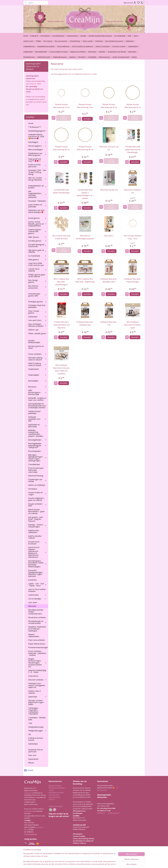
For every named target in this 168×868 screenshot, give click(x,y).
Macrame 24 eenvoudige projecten (85, 237)
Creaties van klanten (56, 806)
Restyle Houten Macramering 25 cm (133, 106)
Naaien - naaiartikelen (34, 635)
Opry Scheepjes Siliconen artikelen (37, 325)
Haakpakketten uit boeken (37, 187)
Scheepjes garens (37, 302)
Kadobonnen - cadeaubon (34, 531)
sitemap (90, 864)
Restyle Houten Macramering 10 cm (61, 106)
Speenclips (132, 52)
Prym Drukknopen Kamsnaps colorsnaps (36, 470)
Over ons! (32, 755)
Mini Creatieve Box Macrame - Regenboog (85, 280)
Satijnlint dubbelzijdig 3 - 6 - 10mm (37, 671)
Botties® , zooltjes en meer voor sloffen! (37, 399)
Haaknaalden (133, 46)
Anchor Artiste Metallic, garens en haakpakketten (37, 224)
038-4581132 (28, 793)
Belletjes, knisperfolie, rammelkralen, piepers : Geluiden (36, 433)
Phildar (38, 41)
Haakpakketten (29, 46)
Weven (31, 763)
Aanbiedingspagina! (38, 131)
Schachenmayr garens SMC (37, 295)
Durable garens (37, 241)
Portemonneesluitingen (38, 647)
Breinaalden (37, 381)
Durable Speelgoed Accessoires (37, 246)
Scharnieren (33, 676)
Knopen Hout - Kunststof (37, 543)
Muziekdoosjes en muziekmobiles (37, 622)
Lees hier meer (102, 790)
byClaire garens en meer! (36, 347)
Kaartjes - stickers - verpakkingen (37, 526)
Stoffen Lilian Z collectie (34, 692)
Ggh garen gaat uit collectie (37, 251)
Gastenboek (33, 759)
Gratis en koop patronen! (37, 166)
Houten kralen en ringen (59, 52)
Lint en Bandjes (37, 599)
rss (95, 864)
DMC (130, 36)
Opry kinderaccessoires (114, 41)
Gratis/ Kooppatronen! (121, 57)
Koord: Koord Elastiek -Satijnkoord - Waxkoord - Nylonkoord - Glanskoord (37, 552)
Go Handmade (120, 36)
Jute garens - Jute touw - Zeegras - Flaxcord (35, 519)
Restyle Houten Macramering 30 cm (61, 148)
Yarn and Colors (37, 320)
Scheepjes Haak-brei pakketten (37, 306)
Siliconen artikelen (37, 680)
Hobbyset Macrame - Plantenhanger (133, 280)
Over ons (52, 799)
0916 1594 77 (39, 827)
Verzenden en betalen (56, 792)
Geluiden (102, 52)
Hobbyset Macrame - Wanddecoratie (109, 280)
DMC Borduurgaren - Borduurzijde (37, 392)
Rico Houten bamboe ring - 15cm (133, 237)
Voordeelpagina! (58, 36)
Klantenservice (104, 57)
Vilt (30, 734)
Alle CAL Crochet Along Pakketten (37, 179)
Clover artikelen (37, 354)
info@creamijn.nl (114, 813)
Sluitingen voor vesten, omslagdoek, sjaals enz (37, 685)
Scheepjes (99, 41)
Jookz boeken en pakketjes (37, 206)
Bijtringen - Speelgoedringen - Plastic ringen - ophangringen (37, 458)
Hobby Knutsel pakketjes (34, 412)
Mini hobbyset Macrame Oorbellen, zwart (133, 325)
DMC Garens (37, 237)
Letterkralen (37, 595)
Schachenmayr (75, 41)
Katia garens (37, 260)
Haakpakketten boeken (46, 46)
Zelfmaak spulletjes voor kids (37, 419)
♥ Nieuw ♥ (34, 36)
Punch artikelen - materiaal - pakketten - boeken (37, 653)
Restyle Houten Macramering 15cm (85, 106)
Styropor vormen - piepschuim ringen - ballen (37, 702)
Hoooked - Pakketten (37, 201)
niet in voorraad (64, 118)
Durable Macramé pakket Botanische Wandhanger (133, 149)
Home (26, 36)
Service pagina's (37, 146)
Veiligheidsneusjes (60, 57)
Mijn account (130, 3)
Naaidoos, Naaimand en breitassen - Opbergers (37, 629)
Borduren (82, 57)
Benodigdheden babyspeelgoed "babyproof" (37, 445)
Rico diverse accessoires (37, 287)
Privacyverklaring (31, 834)
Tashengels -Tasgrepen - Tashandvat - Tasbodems (34, 711)
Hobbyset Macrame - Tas (109, 323)
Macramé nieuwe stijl (109, 190)
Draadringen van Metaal (117, 52)
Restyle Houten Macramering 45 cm (85, 148)
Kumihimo (32, 580)
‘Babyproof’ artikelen (78, 52)
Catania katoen (72, 36)
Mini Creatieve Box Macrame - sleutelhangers (61, 282)
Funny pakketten (63, 46)
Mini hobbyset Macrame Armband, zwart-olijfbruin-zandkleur (61, 369)
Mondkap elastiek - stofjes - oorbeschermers (36, 612)
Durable (83, 36)
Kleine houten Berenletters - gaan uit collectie (36, 511)
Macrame (32, 606)
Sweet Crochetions (103, 46)
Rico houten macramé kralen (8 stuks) (61, 237)
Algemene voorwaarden (57, 788)
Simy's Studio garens (37, 312)
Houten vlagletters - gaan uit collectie (37, 499)
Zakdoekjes (33, 744)
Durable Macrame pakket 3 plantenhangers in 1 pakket (85, 194)
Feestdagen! (45, 36)
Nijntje (134, 57)
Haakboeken (28, 52)
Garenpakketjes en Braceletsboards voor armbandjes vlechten (37, 406)
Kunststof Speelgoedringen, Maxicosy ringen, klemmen (36, 573)
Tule (30, 723)
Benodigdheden (41, 52)
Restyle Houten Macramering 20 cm (109, 106)
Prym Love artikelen (37, 640)
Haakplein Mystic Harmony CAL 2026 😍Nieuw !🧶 (36, 136)
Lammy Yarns (28, 41)
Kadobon (73, 57)
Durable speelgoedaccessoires (100, 36)
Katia (136, 36)
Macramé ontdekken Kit (133, 191)
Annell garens (37, 218)
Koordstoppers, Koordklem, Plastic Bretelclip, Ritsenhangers (37, 564)
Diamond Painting (36, 476)
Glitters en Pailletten (37, 485)
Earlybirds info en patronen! (36, 751)
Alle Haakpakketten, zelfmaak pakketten (37, 194)
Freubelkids (92, 57)
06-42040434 (28, 811)
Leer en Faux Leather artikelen (37, 590)
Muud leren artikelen (37, 617)
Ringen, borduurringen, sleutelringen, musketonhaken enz (37, 663)
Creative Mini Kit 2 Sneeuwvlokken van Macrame (61, 325)
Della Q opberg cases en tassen (37, 364)
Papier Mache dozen (37, 644)
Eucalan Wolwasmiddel (34, 342)
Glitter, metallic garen (37, 333)
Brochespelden (34, 451)
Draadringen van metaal (37, 480)
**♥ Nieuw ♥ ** (35, 127)
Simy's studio (88, 41)
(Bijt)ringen (92, 52)
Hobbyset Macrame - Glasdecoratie (85, 323)
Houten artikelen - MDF (37, 505)
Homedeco (33, 489)
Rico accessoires (61, 41)
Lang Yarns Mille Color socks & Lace (36, 264)
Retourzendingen (35, 150)
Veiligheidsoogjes (44, 57)
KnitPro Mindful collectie (35, 537)
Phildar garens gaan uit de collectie (37, 276)
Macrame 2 (109, 236)
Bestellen (87, 119)
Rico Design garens (37, 281)
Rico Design (48, 41)
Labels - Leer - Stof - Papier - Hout (37, 585)
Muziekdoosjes (29, 57)
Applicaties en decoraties (37, 426)
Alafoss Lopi (33, 330)
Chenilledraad (34, 464)
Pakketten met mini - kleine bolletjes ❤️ (37, 211)
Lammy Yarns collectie (37, 270)
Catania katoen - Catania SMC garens (37, 231)
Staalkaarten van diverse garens (37, 154)
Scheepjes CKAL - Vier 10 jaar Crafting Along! (37, 172)
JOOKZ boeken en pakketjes (82, 46)
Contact (51, 790)
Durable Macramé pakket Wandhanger (61, 191)
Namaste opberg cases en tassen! (37, 359)
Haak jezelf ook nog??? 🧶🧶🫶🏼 (35, 160)
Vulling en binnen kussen (36, 739)
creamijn (29, 770)
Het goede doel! (54, 795)
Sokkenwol (129, 41)
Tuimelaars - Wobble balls (37, 719)
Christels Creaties (119, 46)
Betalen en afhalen (55, 785)
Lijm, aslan (33, 602)
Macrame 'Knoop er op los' (109, 148)
